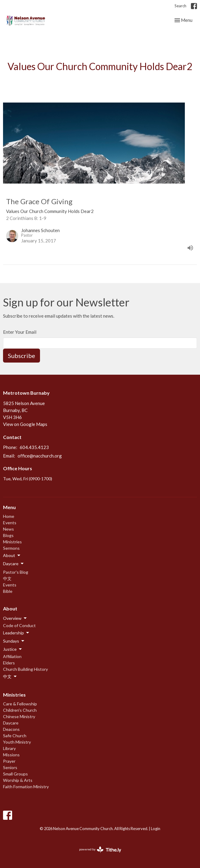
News (8, 529)
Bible (8, 591)
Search (180, 6)
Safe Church (15, 736)
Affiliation (12, 656)
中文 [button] (10, 677)
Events (10, 523)
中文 (7, 578)
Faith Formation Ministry (26, 787)
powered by (100, 850)
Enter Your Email (20, 332)
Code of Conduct (19, 625)
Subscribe (22, 356)
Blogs (8, 535)
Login (156, 829)
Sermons (11, 548)
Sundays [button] (14, 641)
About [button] (12, 556)
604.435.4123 (34, 447)
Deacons (11, 729)
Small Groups (15, 774)
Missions (11, 755)
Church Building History (25, 669)
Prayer (9, 761)
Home (9, 516)
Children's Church (20, 710)
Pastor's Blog (16, 572)
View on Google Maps (25, 424)
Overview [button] (15, 618)
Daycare (11, 723)
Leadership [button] (17, 633)
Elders (9, 663)
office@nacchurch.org (40, 456)
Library (9, 748)
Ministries (12, 542)
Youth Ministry (17, 742)
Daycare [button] (14, 564)
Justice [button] (13, 649)
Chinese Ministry (19, 716)
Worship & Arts (18, 780)
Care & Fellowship (20, 704)
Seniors (10, 767)
